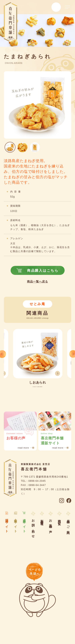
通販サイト (24, 524)
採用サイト (7, 524)
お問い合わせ (33, 527)
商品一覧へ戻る (37, 282)
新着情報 (42, 519)
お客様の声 (51, 523)
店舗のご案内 (68, 524)
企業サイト (15, 524)
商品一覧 (59, 519)
